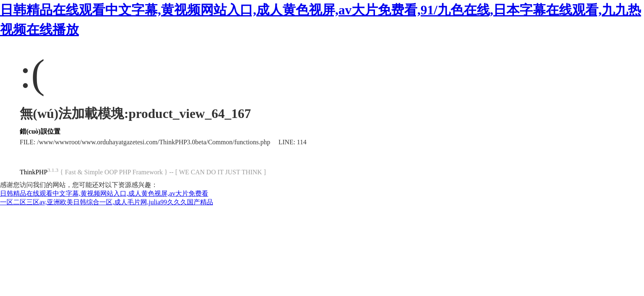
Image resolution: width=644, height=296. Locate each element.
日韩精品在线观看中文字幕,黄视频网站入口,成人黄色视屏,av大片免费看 (104, 193)
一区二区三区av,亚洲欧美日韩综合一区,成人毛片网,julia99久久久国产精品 (107, 202)
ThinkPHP (34, 172)
